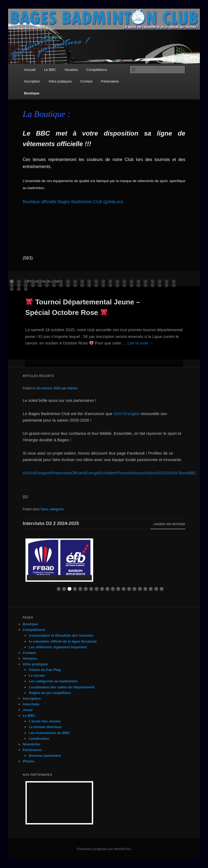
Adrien (72, 388)
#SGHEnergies (36, 473)
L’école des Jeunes (45, 721)
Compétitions (97, 70)
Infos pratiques (60, 81)
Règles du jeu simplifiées (50, 693)
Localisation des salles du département (62, 687)
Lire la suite (141, 343)
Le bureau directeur (45, 727)
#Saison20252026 (159, 473)
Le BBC (50, 70)
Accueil (30, 70)
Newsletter (32, 744)
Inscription (32, 81)
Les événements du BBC (49, 733)
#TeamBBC (186, 473)
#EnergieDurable (98, 473)
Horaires (71, 70)
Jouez (28, 710)
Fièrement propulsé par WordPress (104, 849)
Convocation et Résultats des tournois (61, 635)
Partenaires (110, 81)
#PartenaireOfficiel (66, 473)
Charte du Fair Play (45, 670)
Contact (87, 81)
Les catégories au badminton (53, 681)
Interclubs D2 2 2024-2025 (51, 523)
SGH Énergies (126, 414)
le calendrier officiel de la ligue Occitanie (63, 641)
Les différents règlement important (58, 647)
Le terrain (37, 675)
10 (107, 589)
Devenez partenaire (45, 756)
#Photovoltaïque (128, 473)
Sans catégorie (52, 509)
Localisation (39, 739)
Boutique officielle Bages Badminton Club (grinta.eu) (73, 202)
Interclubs (31, 704)
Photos (29, 761)
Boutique (32, 93)
